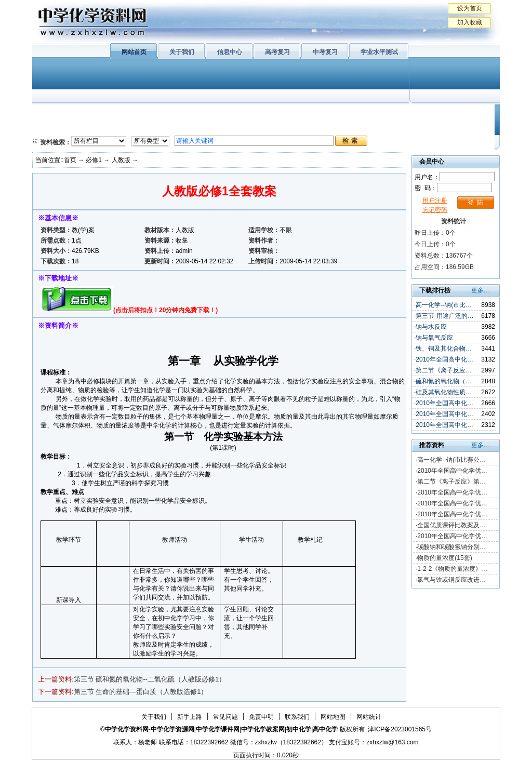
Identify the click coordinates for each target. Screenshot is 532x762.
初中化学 (401, 114)
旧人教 (288, 127)
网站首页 (134, 52)
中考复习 (325, 52)
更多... (480, 290)
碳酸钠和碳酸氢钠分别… (451, 547)
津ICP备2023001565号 (400, 729)
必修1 (53, 114)
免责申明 (261, 717)
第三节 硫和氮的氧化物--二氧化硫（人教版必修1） (150, 679)
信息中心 (230, 52)
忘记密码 (435, 210)
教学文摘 (452, 114)
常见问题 (225, 717)
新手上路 (190, 717)
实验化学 (234, 127)
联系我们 (297, 717)
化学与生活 (103, 114)
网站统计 (369, 717)
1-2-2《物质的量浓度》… (453, 569)
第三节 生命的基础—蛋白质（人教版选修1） (141, 692)
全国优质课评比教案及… (451, 525)
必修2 (53, 127)
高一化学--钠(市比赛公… (451, 460)
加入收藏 (470, 22)
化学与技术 (103, 127)
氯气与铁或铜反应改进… (451, 580)
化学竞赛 (452, 127)
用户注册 (435, 200)
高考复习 (277, 52)
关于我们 (182, 52)
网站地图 (333, 717)
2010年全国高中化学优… (452, 471)
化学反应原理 (167, 127)
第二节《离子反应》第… (451, 482)
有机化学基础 (234, 114)
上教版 (288, 114)
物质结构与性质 (167, 114)
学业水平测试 (379, 52)
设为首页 (470, 8)
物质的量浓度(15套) (444, 558)
